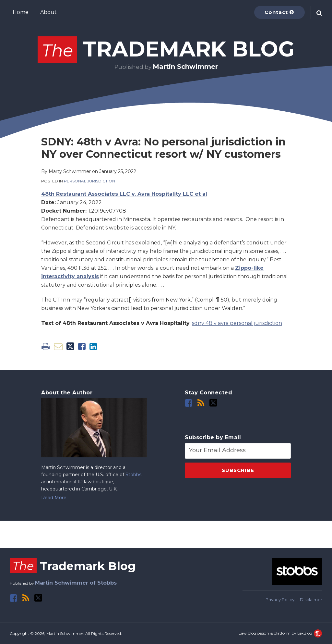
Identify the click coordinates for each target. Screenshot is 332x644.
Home (21, 12)
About (48, 12)
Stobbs (133, 475)
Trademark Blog (166, 49)
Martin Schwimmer (185, 67)
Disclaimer (311, 600)
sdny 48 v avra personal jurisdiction (237, 323)
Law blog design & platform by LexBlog (280, 633)
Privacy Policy (280, 600)
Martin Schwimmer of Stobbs (76, 583)
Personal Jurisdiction (89, 181)
